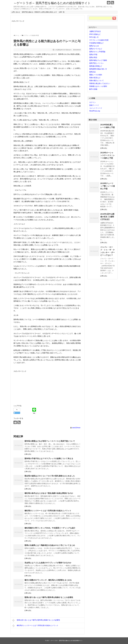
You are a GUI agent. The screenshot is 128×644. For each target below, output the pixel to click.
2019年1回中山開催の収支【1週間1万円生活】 (107, 217)
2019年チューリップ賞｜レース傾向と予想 (107, 186)
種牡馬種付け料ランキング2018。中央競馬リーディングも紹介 (50, 528)
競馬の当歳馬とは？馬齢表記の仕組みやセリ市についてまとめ (50, 545)
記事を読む (28, 454)
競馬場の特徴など (96, 66)
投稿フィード (94, 105)
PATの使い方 (94, 37)
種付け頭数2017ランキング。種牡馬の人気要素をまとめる (48, 580)
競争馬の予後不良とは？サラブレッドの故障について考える (49, 459)
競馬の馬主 (93, 57)
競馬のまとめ (94, 46)
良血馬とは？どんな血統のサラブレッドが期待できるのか (48, 563)
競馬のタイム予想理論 (97, 52)
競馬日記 (92, 72)
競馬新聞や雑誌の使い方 (98, 69)
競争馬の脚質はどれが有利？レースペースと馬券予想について (50, 441)
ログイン (92, 102)
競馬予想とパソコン (96, 63)
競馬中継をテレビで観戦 (98, 60)
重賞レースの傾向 (96, 75)
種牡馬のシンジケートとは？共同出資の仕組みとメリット (48, 511)
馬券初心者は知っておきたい (100, 83)
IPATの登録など (95, 34)
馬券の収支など (95, 78)
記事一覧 (62, 12)
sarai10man (76, 428)
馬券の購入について (96, 81)
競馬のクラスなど (96, 49)
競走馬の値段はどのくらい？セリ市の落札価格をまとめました (50, 476)
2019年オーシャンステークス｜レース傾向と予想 (107, 155)
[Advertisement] (48, 27)
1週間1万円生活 (95, 31)
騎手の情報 (93, 89)
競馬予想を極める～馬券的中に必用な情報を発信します (39, 12)
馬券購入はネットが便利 (98, 86)
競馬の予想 (93, 55)
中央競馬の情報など (96, 43)
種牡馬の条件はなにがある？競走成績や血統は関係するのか (49, 493)
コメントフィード (96, 108)
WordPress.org (95, 111)
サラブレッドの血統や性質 (99, 40)
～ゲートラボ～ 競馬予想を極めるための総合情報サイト (52, 3)
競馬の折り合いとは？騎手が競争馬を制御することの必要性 (49, 597)
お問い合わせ (16, 12)
